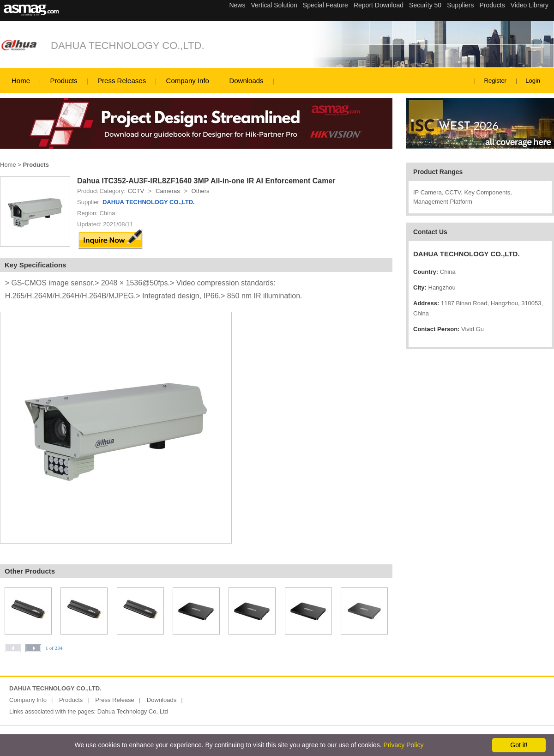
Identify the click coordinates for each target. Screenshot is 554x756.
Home (21, 81)
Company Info (188, 81)
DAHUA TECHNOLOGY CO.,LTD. (128, 45)
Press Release (115, 700)
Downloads (246, 81)
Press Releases (122, 81)
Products (63, 81)
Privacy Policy (403, 745)
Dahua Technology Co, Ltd (133, 711)
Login (533, 81)
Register (495, 81)
